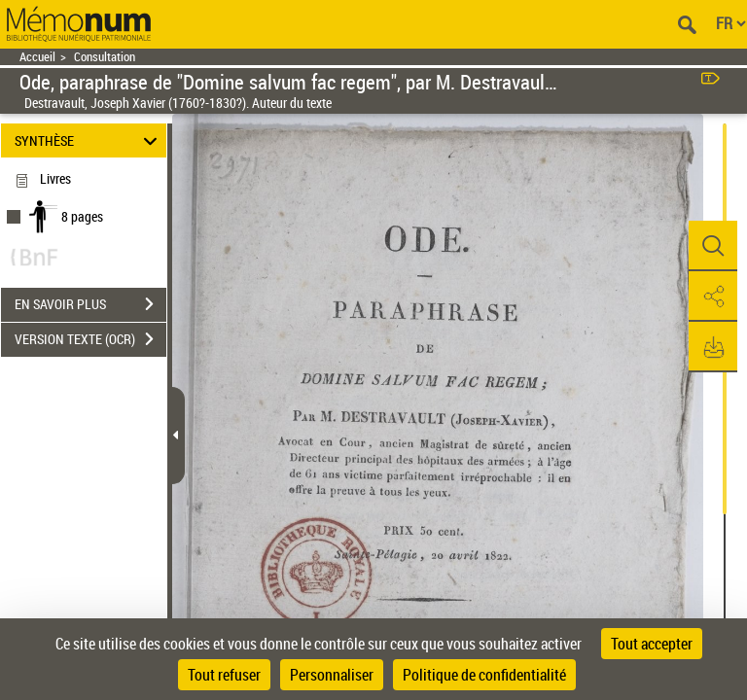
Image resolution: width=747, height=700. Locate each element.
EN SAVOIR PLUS (90, 304)
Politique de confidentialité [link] (484, 675)
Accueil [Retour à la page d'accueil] (37, 57)
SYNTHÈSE (89, 140)
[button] (713, 246)
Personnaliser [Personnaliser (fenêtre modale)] (332, 675)
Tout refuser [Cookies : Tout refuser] (224, 675)
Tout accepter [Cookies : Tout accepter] (652, 644)
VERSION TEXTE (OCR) (90, 339)
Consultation (105, 57)
